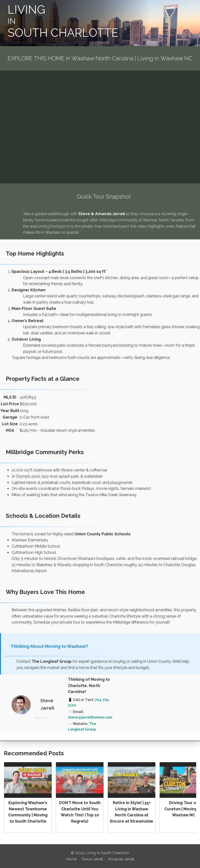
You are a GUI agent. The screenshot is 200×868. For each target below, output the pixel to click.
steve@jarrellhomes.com (90, 717)
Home (71, 859)
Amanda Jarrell (121, 859)
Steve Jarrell (92, 859)
